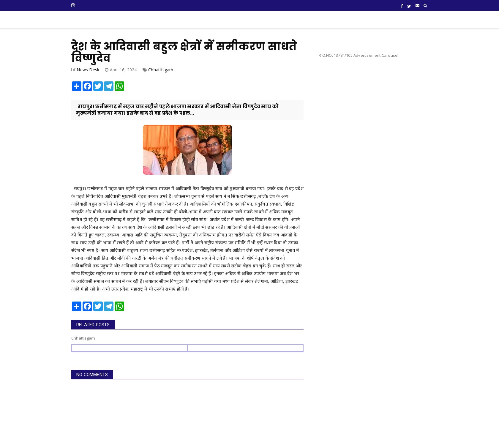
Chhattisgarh (161, 70)
